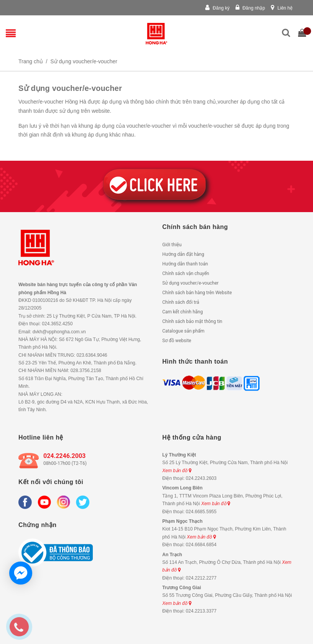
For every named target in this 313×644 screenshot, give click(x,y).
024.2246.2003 (64, 456)
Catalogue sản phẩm (183, 331)
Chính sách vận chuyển (186, 273)
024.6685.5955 (201, 512)
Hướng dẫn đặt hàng (183, 254)
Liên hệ (282, 8)
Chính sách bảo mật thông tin (192, 321)
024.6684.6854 (201, 545)
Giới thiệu (172, 245)
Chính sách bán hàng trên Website (197, 293)
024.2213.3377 (201, 611)
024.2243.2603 (201, 478)
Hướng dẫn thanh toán (185, 264)
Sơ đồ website (177, 341)
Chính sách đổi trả (181, 302)
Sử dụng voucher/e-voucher (190, 283)
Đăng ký (217, 8)
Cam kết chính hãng (183, 312)
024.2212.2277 (201, 578)
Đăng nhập (250, 8)
